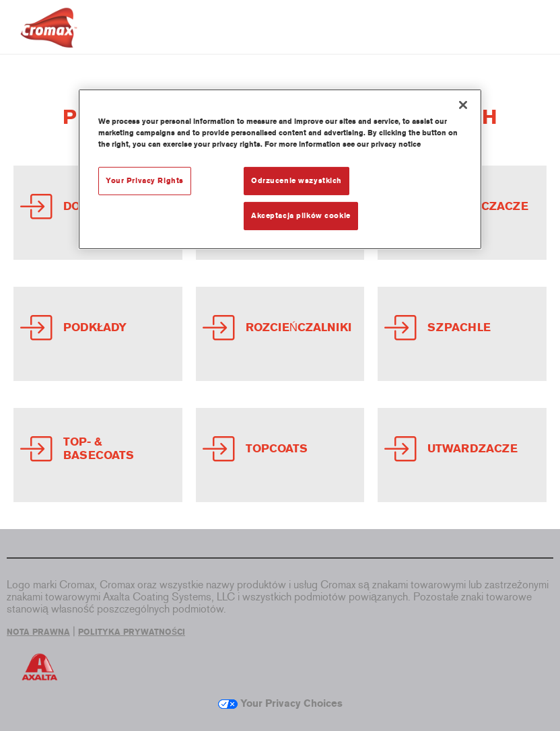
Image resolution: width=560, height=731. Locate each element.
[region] (280, 169)
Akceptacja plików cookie (301, 215)
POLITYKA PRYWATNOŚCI (132, 632)
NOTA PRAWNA (38, 632)
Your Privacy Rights (145, 180)
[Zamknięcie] (463, 105)
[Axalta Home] (49, 38)
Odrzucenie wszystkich (296, 180)
